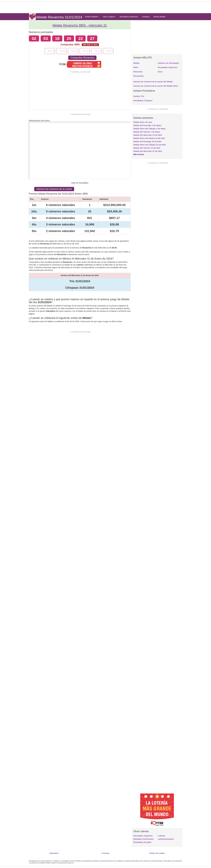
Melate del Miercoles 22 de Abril (148, 151)
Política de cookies (157, 853)
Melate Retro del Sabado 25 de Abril (150, 145)
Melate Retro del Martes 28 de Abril (149, 138)
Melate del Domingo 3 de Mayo (147, 125)
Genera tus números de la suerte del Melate (153, 82)
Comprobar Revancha (82, 58)
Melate (136, 63)
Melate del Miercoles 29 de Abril (148, 135)
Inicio (160, 72)
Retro (136, 67)
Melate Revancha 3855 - (80, 25)
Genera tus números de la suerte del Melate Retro (156, 86)
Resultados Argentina (143, 836)
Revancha (138, 72)
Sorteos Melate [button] (92, 17)
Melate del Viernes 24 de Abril (147, 148)
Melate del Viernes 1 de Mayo (147, 132)
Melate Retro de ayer (143, 122)
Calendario (54, 853)
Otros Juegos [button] (109, 17)
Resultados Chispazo (143, 100)
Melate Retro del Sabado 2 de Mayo (150, 129)
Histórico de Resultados (168, 63)
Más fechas (139, 154)
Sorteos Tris (139, 96)
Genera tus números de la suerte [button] (54, 189)
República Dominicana (143, 839)
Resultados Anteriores (129, 17)
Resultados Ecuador (142, 842)
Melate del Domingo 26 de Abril (147, 141)
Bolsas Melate (159, 17)
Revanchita (138, 76)
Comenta (106, 853)
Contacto (146, 17)
